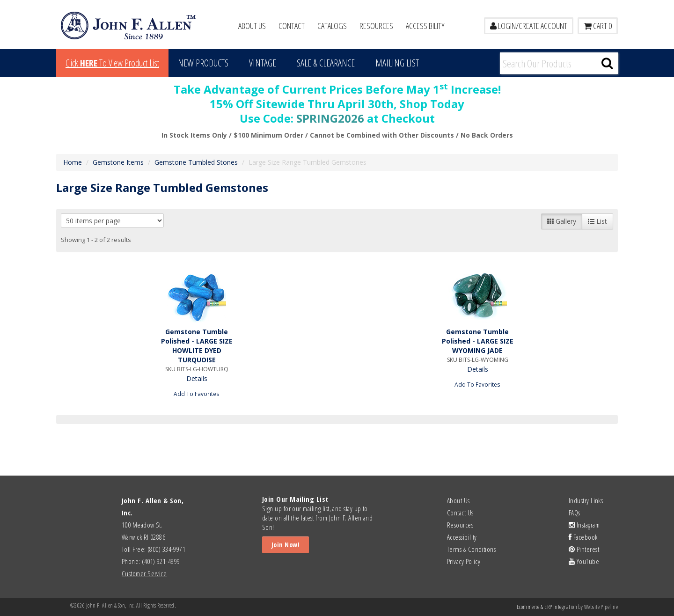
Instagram (584, 525)
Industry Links (586, 500)
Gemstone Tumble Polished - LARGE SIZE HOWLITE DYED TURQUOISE (197, 346)
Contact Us (460, 513)
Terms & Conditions (471, 549)
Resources (376, 26)
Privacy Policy (464, 561)
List (597, 221)
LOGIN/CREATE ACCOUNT (529, 26)
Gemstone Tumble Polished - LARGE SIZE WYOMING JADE (478, 341)
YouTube (584, 561)
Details (197, 378)
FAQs (575, 513)
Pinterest (584, 549)
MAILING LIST (397, 63)
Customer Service (144, 573)
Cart (598, 26)
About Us (252, 26)
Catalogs (332, 26)
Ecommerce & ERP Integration (547, 607)
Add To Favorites (197, 394)
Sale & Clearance (326, 63)
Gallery (562, 221)
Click (112, 63)
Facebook (583, 537)
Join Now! (286, 545)
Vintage (263, 63)
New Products (203, 63)
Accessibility (425, 26)
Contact (292, 26)
